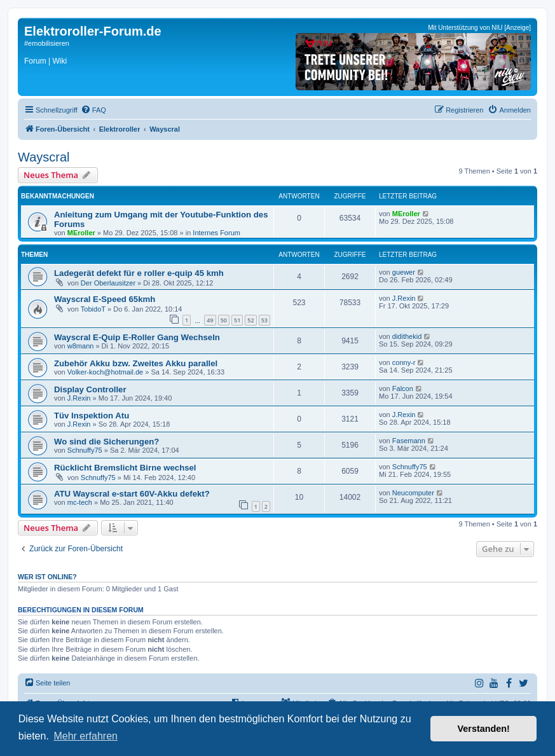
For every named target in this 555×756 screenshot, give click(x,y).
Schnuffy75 (85, 450)
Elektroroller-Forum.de (93, 31)
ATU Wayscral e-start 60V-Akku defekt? (132, 494)
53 (264, 320)
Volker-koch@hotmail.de (105, 372)
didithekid (407, 336)
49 (210, 320)
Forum (35, 61)
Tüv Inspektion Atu (92, 416)
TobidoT (93, 309)
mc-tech (80, 502)
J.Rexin (404, 298)
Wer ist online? (47, 577)
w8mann (81, 346)
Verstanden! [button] (484, 729)
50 (224, 320)
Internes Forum (216, 233)
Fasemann (409, 441)
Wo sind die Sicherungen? (106, 442)
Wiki (59, 61)
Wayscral (44, 157)
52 (250, 320)
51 (237, 320)
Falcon (403, 388)
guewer (404, 272)
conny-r (404, 362)
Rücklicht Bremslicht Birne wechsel (125, 468)
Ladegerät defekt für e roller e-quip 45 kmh (139, 273)
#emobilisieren (47, 43)
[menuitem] (93, 110)
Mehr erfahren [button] (86, 736)
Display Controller (90, 389)
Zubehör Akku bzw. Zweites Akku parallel (136, 363)
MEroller (81, 233)
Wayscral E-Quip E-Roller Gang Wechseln (137, 337)
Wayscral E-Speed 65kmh (105, 299)
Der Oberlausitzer (108, 283)
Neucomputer (413, 493)
